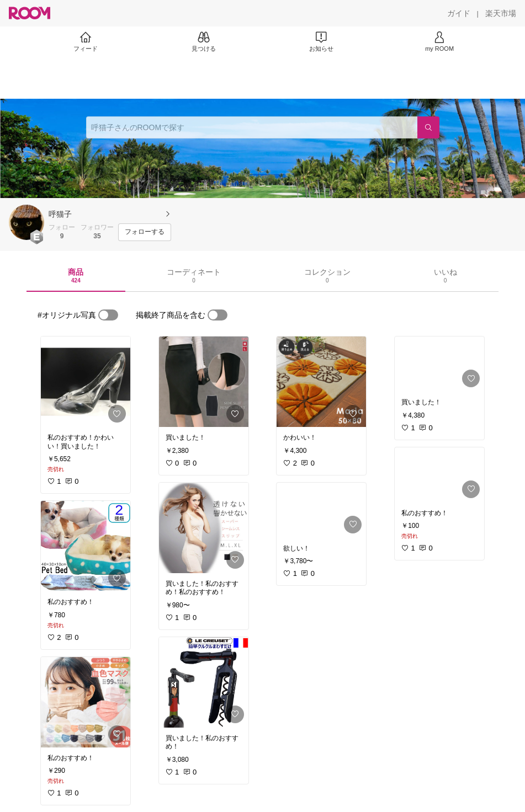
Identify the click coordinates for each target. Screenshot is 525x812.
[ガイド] (459, 13)
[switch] (108, 315)
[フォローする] (145, 232)
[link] (86, 382)
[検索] (428, 127)
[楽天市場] (501, 13)
